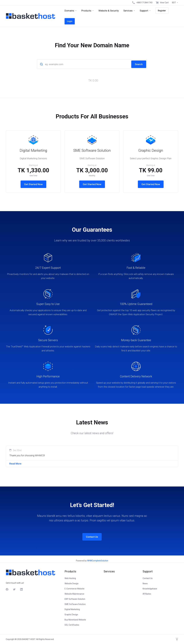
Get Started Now (33, 184)
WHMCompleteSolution (98, 561)
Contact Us (92, 537)
